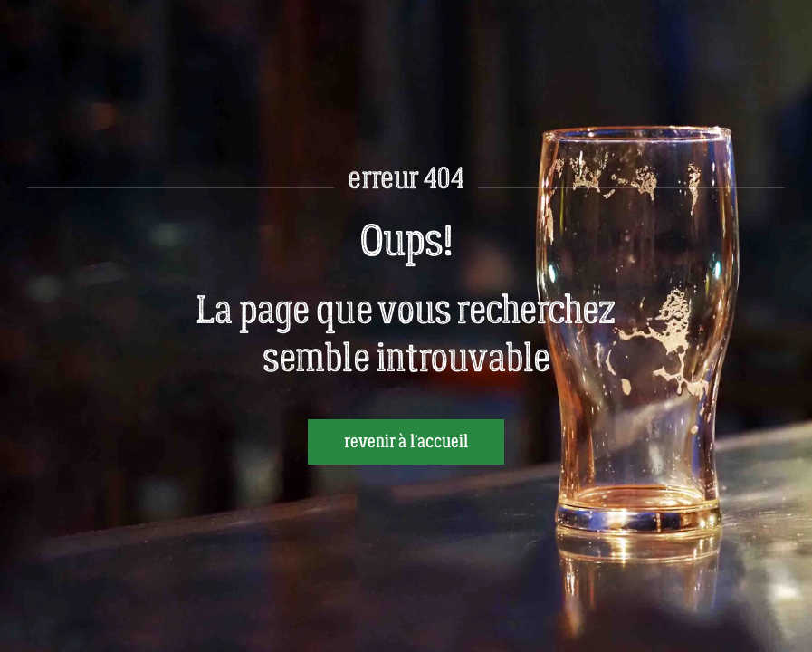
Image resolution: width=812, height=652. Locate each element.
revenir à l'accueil (406, 442)
